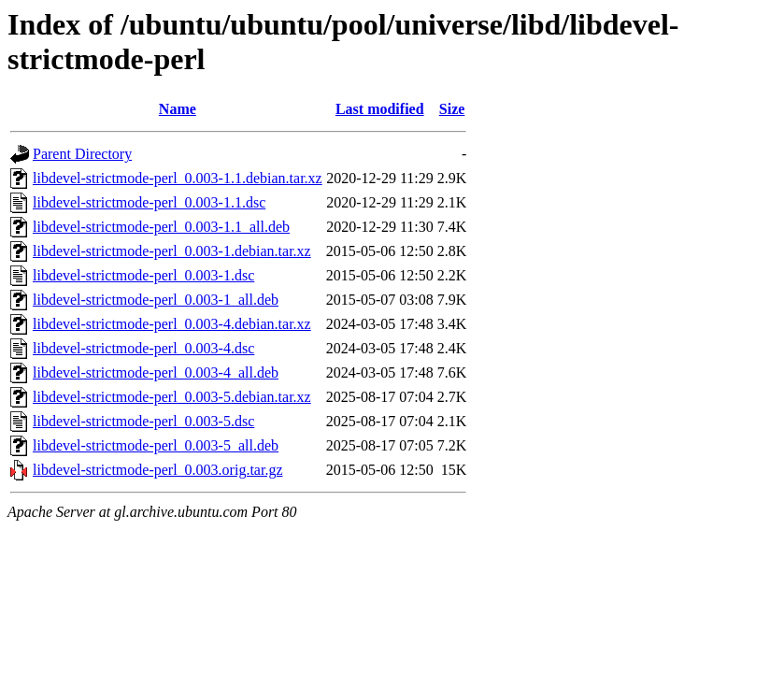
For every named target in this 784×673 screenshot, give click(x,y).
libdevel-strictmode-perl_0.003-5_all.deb (156, 445)
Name (178, 109)
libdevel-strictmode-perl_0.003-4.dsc (143, 348)
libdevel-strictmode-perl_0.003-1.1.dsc (149, 202)
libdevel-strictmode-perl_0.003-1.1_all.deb (161, 227)
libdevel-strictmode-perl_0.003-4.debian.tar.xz (172, 324)
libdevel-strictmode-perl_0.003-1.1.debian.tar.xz (178, 178)
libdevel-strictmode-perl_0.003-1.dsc (143, 275)
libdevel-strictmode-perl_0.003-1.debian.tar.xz (172, 251)
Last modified (380, 109)
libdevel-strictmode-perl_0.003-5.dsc (143, 421)
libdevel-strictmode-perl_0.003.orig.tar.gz (157, 470)
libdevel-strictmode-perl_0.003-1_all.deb (156, 300)
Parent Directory (82, 154)
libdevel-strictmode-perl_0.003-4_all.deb (156, 372)
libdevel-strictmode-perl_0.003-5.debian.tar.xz (172, 397)
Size (452, 109)
